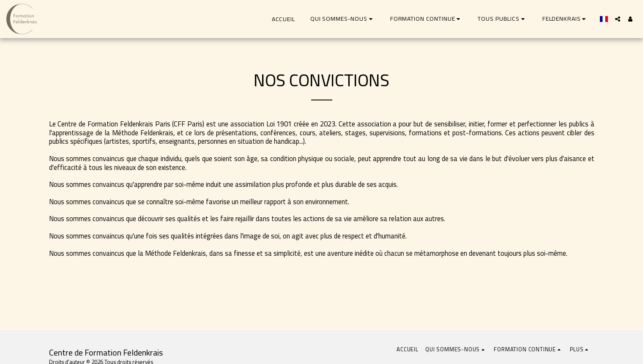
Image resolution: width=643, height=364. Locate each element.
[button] (343, 19)
